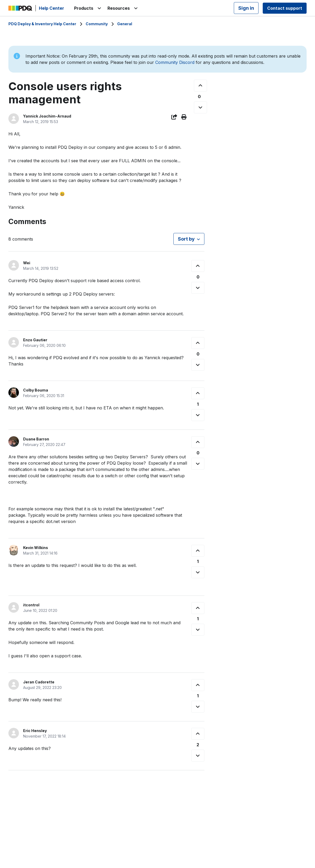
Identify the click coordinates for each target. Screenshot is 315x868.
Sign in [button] (246, 8)
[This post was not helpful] (200, 107)
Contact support (285, 8)
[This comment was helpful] (198, 266)
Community (97, 24)
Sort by (186, 239)
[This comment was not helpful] (198, 288)
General (125, 24)
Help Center (51, 8)
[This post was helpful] (200, 86)
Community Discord (175, 62)
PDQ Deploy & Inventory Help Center (42, 24)
